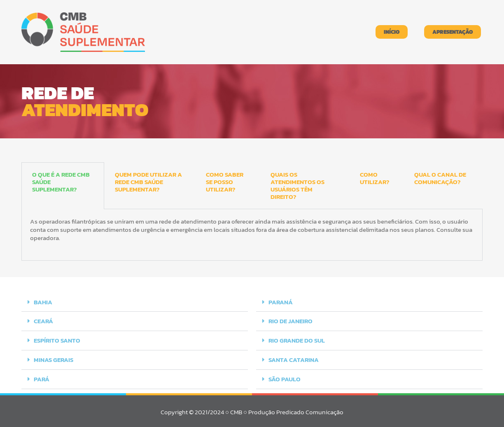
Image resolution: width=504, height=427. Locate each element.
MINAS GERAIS (54, 359)
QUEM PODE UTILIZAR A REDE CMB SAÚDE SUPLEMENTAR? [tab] (148, 182)
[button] (135, 302)
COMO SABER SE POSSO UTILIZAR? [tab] (225, 182)
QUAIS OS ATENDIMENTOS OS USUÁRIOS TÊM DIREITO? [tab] (297, 185)
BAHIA (43, 302)
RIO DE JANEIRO (290, 321)
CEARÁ (43, 321)
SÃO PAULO (285, 378)
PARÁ (42, 378)
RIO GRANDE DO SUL (297, 340)
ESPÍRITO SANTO (57, 340)
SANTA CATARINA (294, 359)
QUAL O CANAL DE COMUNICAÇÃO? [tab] (440, 178)
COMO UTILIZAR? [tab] (374, 178)
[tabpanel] (252, 235)
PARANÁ (281, 302)
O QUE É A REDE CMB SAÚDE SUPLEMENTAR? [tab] (61, 182)
